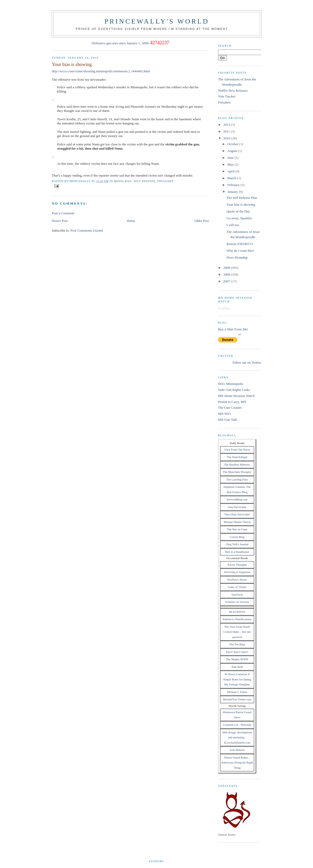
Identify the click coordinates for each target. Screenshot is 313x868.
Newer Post (60, 221)
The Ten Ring (237, 644)
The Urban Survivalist (237, 514)
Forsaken (224, 102)
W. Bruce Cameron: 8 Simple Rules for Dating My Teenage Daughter (237, 679)
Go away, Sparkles (239, 218)
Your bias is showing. (72, 64)
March (232, 178)
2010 (227, 138)
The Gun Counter (230, 408)
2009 (227, 268)
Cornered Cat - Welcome (237, 725)
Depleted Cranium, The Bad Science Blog (237, 489)
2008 (227, 274)
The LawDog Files (237, 479)
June (231, 158)
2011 (227, 131)
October (233, 144)
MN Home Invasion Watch (236, 396)
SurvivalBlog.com (237, 499)
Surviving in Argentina (237, 572)
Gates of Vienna (237, 587)
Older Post (202, 221)
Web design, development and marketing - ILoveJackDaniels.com (237, 737)
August (233, 151)
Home (131, 221)
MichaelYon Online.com (237, 699)
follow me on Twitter (247, 362)
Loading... (225, 308)
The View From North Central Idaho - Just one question (237, 632)
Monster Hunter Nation (237, 522)
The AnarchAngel (237, 457)
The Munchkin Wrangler (237, 472)
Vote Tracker (227, 96)
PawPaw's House (237, 580)
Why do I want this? (240, 251)
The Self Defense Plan (242, 198)
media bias (123, 181)
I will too (233, 225)
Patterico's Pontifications (237, 619)
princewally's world (157, 21)
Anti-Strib (237, 667)
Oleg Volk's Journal (237, 544)
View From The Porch (237, 450)
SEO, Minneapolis (231, 384)
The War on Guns (237, 529)
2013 (227, 125)
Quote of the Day (238, 211)
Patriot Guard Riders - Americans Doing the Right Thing (237, 763)
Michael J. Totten (237, 692)
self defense (145, 181)
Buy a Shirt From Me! (233, 329)
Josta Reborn (237, 750)
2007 (227, 281)
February (234, 185)
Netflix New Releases (233, 91)
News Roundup (237, 257)
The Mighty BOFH (237, 659)
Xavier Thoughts (237, 565)
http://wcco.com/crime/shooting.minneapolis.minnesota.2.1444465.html (101, 71)
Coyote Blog (237, 537)
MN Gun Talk (228, 420)
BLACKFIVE (237, 612)
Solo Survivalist (237, 507)
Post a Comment (63, 213)
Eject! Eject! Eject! (237, 652)
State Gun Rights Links (234, 390)
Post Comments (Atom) (87, 230)
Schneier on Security (237, 602)
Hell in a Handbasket (237, 552)
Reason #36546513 (239, 244)
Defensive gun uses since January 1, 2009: (121, 43)
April (231, 171)
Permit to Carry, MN (232, 402)
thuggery (165, 181)
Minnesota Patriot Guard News (237, 715)
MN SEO (224, 414)
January (233, 192)
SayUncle (237, 594)
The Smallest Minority (237, 465)
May (231, 164)
